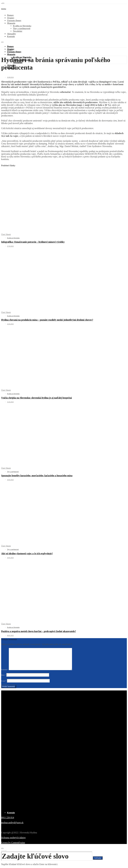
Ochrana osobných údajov (13, 838)
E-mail (4, 681)
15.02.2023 (10, 402)
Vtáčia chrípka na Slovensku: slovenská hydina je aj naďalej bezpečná (37, 398)
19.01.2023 (10, 558)
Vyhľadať (4, 851)
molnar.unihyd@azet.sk (12, 823)
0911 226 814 (8, 818)
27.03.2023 (10, 246)
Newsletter (18, 31)
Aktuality (12, 34)
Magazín (11, 23)
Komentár (5, 670)
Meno (3, 675)
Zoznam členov (14, 20)
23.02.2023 (10, 324)
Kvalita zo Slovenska (22, 26)
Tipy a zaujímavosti (22, 29)
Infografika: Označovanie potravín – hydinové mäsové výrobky (33, 242)
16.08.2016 (10, 77)
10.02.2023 (10, 480)
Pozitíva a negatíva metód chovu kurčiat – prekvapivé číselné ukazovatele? (39, 631)
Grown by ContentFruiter (13, 843)
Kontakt (11, 36)
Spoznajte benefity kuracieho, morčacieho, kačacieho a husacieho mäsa (37, 476)
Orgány (11, 18)
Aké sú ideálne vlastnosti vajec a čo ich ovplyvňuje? (27, 553)
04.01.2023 (10, 635)
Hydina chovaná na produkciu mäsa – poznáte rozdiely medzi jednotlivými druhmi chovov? (47, 320)
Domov (10, 15)
